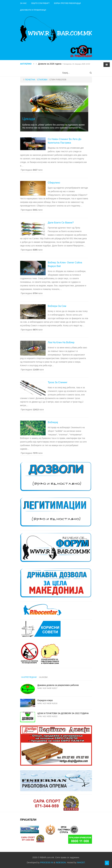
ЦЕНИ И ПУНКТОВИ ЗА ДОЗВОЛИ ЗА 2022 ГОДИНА (63, 713)
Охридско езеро (45, 700)
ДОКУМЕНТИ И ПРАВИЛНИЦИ (33, 10)
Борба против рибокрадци (67, 3)
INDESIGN (61, 862)
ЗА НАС (23, 3)
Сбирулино (54, 183)
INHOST (81, 862)
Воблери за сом (57, 306)
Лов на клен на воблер (61, 342)
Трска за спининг (58, 382)
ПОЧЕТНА (30, 80)
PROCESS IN (47, 862)
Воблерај (53, 422)
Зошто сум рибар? (40, 3)
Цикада (29, 119)
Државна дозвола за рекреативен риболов (58, 685)
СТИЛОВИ (42, 80)
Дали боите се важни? (61, 223)
